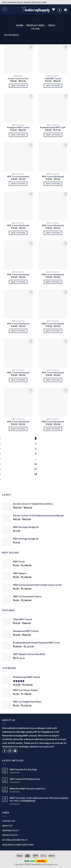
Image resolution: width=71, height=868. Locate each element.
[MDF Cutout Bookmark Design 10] (18, 206)
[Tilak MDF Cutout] (53, 59)
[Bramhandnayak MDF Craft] (53, 108)
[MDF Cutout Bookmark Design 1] (53, 402)
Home (20, 25)
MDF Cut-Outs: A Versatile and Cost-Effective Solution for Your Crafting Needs (39, 799)
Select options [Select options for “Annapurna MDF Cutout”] (18, 135)
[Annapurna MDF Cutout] (18, 108)
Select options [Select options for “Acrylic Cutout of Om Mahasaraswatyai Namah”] (18, 86)
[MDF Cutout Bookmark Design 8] (18, 255)
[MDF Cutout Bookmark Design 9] (53, 206)
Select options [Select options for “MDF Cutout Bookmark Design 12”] (18, 184)
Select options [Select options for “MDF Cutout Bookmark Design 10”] (18, 233)
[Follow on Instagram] (10, 751)
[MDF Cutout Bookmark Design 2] (18, 402)
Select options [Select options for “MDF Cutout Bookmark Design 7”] (53, 282)
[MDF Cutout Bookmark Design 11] (53, 157)
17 (35, 469)
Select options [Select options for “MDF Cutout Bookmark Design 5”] (53, 331)
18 (35, 474)
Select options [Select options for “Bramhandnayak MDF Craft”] (53, 135)
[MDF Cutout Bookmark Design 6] (18, 304)
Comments (15, 773)
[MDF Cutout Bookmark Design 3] (53, 353)
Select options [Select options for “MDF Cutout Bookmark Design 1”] (53, 429)
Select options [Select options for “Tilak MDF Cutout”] (53, 86)
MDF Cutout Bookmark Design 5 (53, 324)
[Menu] (5, 9)
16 (35, 464)
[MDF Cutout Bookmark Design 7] (53, 255)
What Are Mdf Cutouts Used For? (28, 788)
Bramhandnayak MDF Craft (53, 127)
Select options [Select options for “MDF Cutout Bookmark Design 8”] (18, 282)
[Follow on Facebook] (5, 751)
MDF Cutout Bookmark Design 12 (18, 177)
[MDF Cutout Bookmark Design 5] (53, 304)
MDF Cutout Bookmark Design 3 (53, 373)
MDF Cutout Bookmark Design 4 (18, 373)
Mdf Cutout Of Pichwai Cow (25, 779)
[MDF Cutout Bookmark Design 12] (18, 157)
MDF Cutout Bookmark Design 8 (18, 275)
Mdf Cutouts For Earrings (23, 769)
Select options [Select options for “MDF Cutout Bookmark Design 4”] (18, 380)
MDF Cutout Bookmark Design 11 (53, 177)
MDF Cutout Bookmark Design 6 (18, 324)
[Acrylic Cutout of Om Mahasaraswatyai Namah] (18, 59)
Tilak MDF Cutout (53, 78)
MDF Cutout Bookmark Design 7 (53, 275)
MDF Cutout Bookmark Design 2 (18, 422)
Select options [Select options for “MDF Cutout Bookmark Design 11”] (53, 184)
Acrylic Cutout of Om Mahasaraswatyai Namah (18, 79)
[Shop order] (35, 35)
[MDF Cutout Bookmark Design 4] (18, 353)
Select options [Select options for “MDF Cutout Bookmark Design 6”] (18, 331)
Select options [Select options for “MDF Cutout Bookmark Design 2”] (18, 429)
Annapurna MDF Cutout (18, 127)
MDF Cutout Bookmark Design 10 (18, 226)
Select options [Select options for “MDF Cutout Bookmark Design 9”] (53, 233)
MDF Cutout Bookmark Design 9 (53, 226)
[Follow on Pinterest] (15, 751)
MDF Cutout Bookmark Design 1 (53, 422)
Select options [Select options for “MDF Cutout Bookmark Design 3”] (53, 380)
